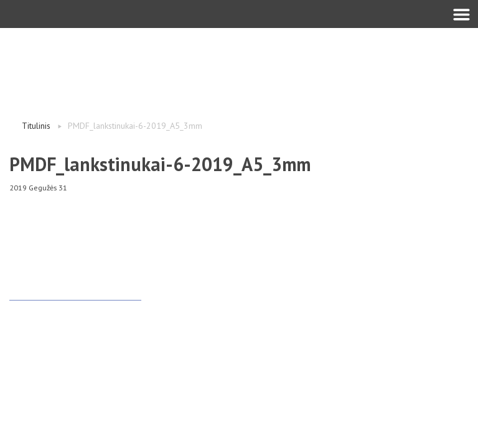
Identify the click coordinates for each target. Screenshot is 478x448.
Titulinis (36, 126)
